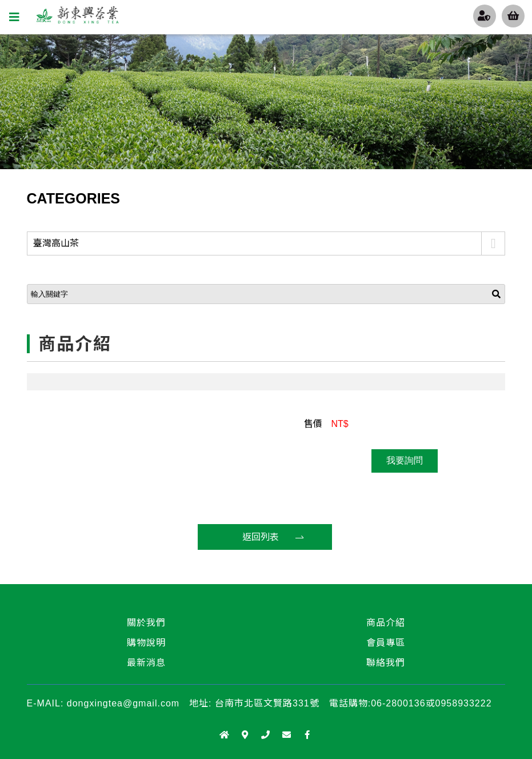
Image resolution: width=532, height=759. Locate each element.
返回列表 (261, 537)
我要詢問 (405, 460)
